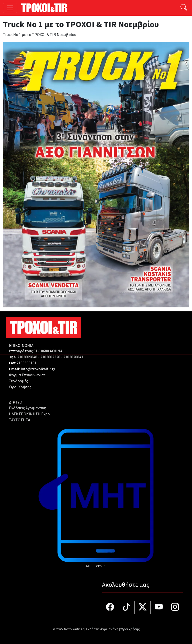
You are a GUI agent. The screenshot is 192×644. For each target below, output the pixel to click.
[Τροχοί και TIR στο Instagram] (175, 607)
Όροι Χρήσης (20, 387)
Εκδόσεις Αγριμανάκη (28, 408)
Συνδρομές (18, 381)
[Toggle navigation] (10, 8)
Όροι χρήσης (130, 629)
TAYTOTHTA (20, 420)
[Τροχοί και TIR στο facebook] (110, 607)
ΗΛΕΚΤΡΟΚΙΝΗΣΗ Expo (29, 414)
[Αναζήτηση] (184, 8)
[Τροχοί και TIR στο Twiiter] (143, 607)
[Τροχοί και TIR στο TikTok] (126, 607)
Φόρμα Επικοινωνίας (27, 375)
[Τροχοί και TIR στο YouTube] (159, 607)
